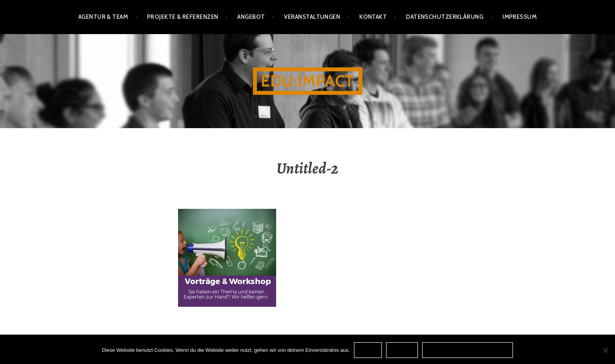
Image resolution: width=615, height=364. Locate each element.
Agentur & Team (103, 17)
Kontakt (373, 17)
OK (368, 350)
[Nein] (605, 350)
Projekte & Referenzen (183, 17)
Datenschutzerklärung (445, 17)
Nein (402, 350)
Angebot (251, 17)
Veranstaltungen (312, 17)
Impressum (519, 17)
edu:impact (308, 81)
